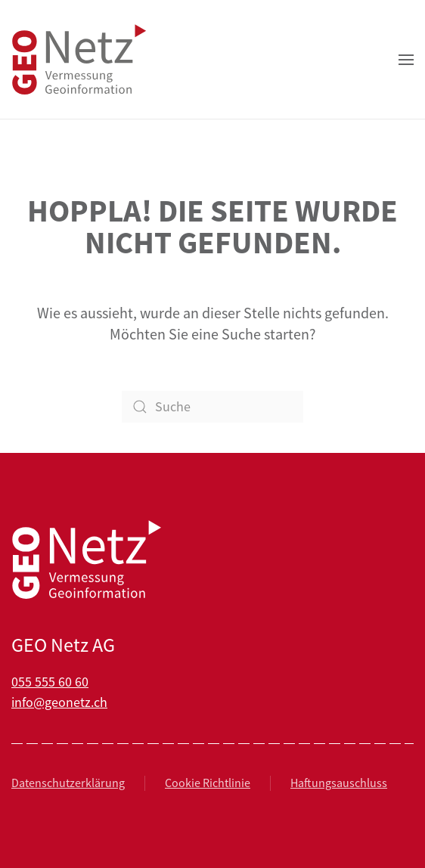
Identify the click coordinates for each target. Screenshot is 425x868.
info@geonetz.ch (59, 702)
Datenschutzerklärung (68, 783)
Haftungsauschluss (339, 783)
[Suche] (212, 407)
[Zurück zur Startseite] (79, 59)
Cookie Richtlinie (208, 783)
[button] (406, 59)
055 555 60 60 (50, 682)
